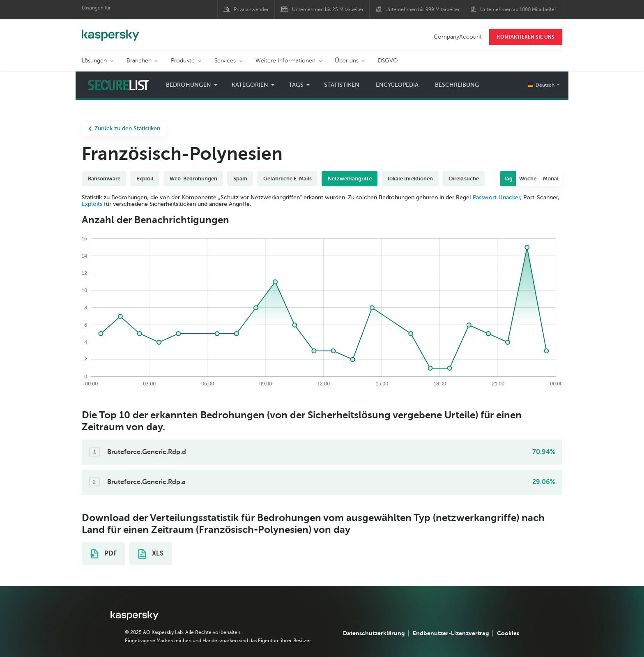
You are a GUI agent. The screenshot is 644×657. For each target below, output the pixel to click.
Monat (551, 179)
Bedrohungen (189, 85)
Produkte (183, 61)
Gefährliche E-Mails (287, 179)
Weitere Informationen (285, 61)
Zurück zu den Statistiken (124, 128)
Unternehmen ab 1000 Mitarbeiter (518, 9)
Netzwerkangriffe (350, 179)
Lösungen (94, 61)
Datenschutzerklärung (374, 633)
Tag (508, 179)
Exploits (92, 204)
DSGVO (388, 61)
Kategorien (250, 85)
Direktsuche (464, 179)
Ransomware (104, 179)
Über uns (347, 61)
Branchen (139, 61)
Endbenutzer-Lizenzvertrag (451, 633)
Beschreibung (457, 85)
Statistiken (342, 85)
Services (225, 61)
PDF (103, 554)
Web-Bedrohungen (193, 179)
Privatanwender (251, 9)
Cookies (508, 633)
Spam (240, 179)
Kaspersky (110, 31)
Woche (528, 179)
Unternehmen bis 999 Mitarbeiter (422, 9)
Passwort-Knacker (496, 197)
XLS (151, 554)
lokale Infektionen (410, 179)
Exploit (145, 179)
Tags (296, 85)
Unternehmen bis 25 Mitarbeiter (328, 9)
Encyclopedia (397, 85)
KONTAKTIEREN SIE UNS (526, 37)
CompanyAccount (458, 37)
